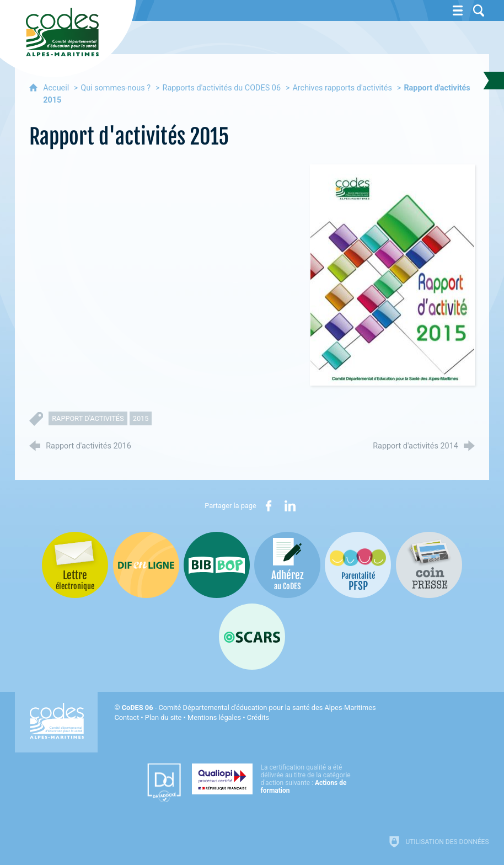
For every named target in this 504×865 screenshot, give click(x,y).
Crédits (258, 717)
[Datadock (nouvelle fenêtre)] (164, 783)
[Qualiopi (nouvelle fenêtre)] (275, 779)
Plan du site (163, 717)
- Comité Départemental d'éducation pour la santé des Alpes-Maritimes (249, 708)
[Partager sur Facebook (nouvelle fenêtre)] (269, 506)
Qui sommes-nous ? (116, 88)
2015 (141, 418)
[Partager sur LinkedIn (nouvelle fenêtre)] (290, 506)
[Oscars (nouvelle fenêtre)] (252, 637)
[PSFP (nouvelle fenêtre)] (358, 565)
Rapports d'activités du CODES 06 (222, 88)
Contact (127, 717)
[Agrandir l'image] (392, 274)
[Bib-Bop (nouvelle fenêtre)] (217, 565)
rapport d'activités (88, 418)
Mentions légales (214, 717)
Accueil (57, 88)
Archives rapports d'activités (342, 88)
